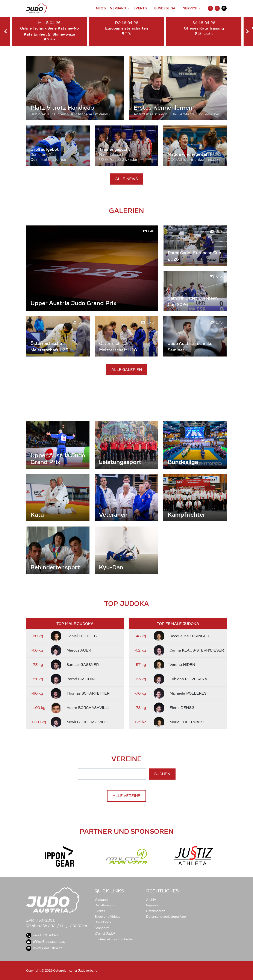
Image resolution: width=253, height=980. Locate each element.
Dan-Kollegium (105, 905)
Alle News (126, 179)
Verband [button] (118, 8)
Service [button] (190, 8)
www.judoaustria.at (44, 948)
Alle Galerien (127, 370)
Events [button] (140, 8)
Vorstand (101, 900)
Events (100, 911)
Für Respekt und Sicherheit (115, 939)
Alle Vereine (126, 796)
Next (247, 31)
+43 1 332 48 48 (42, 935)
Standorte (102, 928)
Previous (6, 31)
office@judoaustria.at (46, 942)
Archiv (151, 900)
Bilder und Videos (107, 917)
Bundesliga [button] (165, 8)
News (101, 8)
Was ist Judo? (105, 934)
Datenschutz (156, 911)
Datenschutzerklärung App (166, 917)
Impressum (154, 905)
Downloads (103, 922)
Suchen (162, 774)
